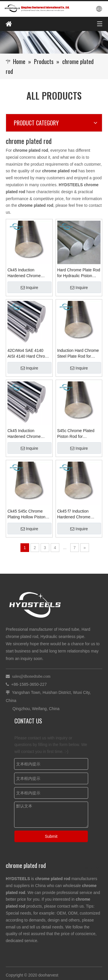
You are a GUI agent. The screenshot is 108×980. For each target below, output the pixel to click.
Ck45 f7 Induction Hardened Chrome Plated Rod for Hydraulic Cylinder (74, 514)
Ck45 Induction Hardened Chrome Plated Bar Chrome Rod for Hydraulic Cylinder (29, 434)
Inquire (30, 288)
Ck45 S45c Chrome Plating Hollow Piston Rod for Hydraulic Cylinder (26, 514)
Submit (51, 836)
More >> (92, 868)
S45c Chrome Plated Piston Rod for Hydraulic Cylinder (76, 434)
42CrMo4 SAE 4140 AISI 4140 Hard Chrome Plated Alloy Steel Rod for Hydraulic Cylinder (29, 354)
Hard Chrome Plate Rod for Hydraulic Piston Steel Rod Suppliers (79, 273)
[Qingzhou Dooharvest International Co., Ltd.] (54, 42)
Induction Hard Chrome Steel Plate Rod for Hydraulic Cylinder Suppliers (78, 354)
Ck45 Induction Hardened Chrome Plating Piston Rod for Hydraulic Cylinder (27, 273)
